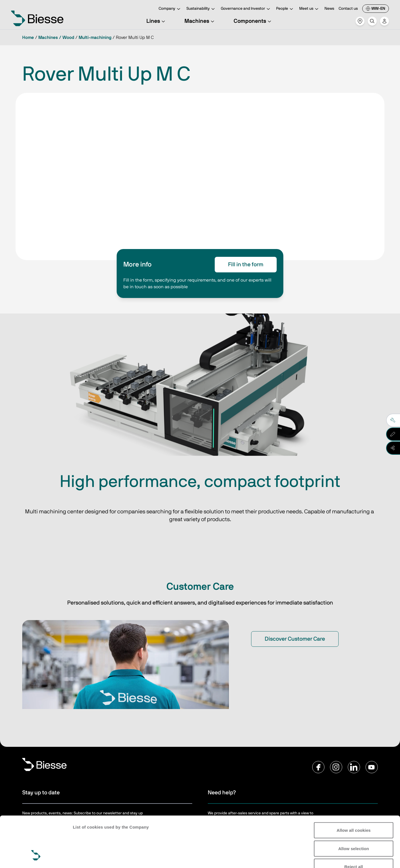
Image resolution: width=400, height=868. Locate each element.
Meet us (310, 9)
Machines (200, 21)
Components (253, 21)
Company (170, 9)
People (285, 9)
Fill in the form (246, 265)
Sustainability (201, 9)
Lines (157, 21)
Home (28, 38)
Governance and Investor (246, 9)
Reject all (354, 823)
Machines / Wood (56, 38)
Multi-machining (95, 38)
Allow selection (354, 805)
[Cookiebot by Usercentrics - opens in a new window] (36, 857)
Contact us (348, 9)
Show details (86, 857)
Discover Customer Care (295, 639)
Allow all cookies (354, 787)
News (329, 9)
